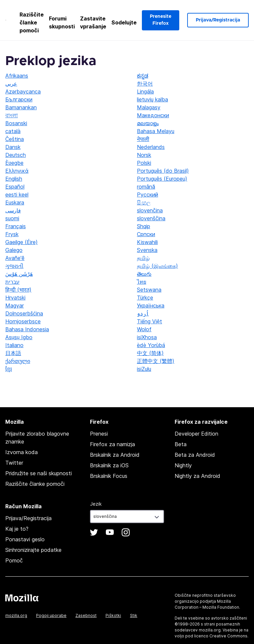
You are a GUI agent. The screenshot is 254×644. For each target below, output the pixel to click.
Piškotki (113, 615)
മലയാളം (148, 123)
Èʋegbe (14, 163)
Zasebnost (86, 615)
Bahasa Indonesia (27, 329)
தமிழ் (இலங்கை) (157, 266)
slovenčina (150, 210)
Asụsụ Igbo (19, 337)
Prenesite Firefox (161, 20)
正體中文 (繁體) (156, 361)
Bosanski (16, 123)
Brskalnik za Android (115, 455)
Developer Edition (196, 434)
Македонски (153, 115)
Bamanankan (21, 107)
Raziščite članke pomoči (32, 22)
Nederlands (151, 147)
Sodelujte (124, 22)
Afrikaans (17, 76)
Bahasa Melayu (156, 131)
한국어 (145, 84)
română (146, 187)
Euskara (15, 202)
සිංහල (144, 202)
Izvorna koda (21, 452)
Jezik (96, 504)
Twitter (14, 463)
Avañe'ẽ (15, 258)
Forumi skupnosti (62, 22)
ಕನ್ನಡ (143, 76)
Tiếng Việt (149, 321)
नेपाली (143, 139)
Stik (134, 615)
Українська (151, 305)
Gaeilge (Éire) (21, 242)
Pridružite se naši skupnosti (39, 473)
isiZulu (144, 369)
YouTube (110, 532)
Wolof (144, 329)
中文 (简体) (150, 353)
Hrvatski (15, 298)
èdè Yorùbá (151, 345)
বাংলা (12, 115)
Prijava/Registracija (218, 20)
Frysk (12, 234)
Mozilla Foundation (221, 607)
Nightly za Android (197, 476)
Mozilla (22, 598)
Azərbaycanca (23, 91)
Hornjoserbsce (23, 321)
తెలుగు (144, 274)
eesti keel (17, 195)
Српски (146, 234)
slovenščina (151, 218)
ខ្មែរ (9, 369)
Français (16, 226)
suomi (12, 218)
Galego (14, 250)
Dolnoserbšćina (24, 313)
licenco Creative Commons (221, 636)
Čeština (15, 139)
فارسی (13, 210)
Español (15, 187)
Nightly (183, 465)
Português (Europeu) (162, 179)
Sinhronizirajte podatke (33, 550)
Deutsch (16, 155)
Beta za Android (195, 455)
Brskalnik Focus (109, 476)
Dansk (13, 147)
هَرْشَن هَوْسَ (19, 274)
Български (19, 99)
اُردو (143, 313)
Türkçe (145, 298)
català (13, 131)
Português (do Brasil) (163, 171)
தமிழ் (143, 258)
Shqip (144, 226)
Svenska (147, 250)
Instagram (126, 532)
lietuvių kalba (152, 99)
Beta (181, 444)
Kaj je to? (17, 529)
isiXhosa (147, 337)
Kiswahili (147, 242)
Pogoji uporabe (51, 615)
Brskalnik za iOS (109, 465)
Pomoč (14, 560)
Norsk (144, 155)
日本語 (13, 353)
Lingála (145, 91)
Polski (144, 163)
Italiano (14, 345)
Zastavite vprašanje (93, 22)
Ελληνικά (17, 171)
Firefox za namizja (112, 444)
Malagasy (149, 107)
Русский (148, 195)
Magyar (15, 305)
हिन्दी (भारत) (18, 290)
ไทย (142, 282)
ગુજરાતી (14, 266)
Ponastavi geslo (25, 539)
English (14, 179)
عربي (11, 84)
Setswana (149, 290)
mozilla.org (16, 615)
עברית (12, 282)
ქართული (18, 361)
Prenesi (99, 434)
